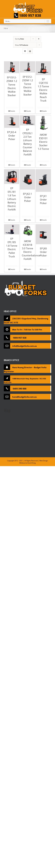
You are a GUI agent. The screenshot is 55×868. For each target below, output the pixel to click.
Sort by (19, 39)
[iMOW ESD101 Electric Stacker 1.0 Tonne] (43, 123)
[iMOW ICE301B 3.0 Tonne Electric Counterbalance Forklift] (28, 231)
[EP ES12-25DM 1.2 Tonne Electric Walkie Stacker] (28, 67)
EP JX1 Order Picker (43, 200)
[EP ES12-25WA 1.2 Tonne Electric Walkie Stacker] (12, 67)
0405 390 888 (19, 389)
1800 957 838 (28, 15)
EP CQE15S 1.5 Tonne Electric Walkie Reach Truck (43, 90)
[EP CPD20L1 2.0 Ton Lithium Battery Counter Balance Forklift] (28, 120)
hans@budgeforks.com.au (24, 397)
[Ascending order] (39, 39)
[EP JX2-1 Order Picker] (28, 180)
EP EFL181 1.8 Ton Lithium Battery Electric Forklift (12, 199)
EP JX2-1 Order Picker (28, 197)
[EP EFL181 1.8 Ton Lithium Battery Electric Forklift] (12, 177)
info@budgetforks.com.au (25, 346)
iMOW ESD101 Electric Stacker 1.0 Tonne (43, 142)
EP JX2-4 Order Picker (12, 136)
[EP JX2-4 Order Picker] (12, 122)
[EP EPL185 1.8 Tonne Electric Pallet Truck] (12, 229)
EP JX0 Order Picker (43, 252)
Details (13, 111)
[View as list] (30, 51)
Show (22, 45)
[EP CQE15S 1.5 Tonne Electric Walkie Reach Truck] (43, 68)
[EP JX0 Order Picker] (43, 234)
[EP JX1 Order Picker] (43, 181)
